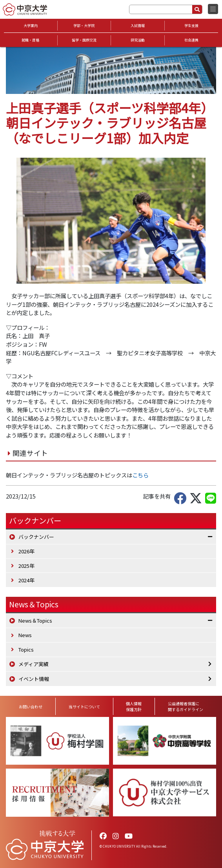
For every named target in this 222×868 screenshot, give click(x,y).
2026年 (26, 551)
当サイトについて (84, 707)
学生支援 (191, 26)
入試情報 (138, 26)
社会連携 (191, 40)
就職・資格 (30, 40)
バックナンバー (36, 537)
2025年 (26, 566)
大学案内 (31, 26)
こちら (140, 475)
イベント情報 (34, 679)
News (25, 635)
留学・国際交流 (84, 40)
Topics (26, 649)
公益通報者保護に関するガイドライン (186, 706)
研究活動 (138, 40)
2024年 (26, 580)
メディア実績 (34, 664)
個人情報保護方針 (134, 706)
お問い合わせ (31, 707)
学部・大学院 (84, 26)
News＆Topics (34, 604)
